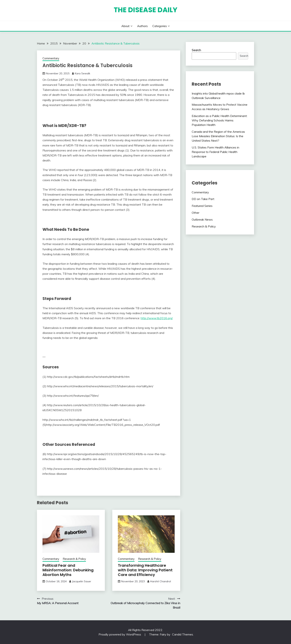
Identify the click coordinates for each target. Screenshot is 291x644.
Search (196, 50)
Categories (160, 26)
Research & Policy (74, 559)
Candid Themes (183, 634)
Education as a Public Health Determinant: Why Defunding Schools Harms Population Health (220, 120)
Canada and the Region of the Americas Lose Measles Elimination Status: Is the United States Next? (218, 136)
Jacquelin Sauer (82, 581)
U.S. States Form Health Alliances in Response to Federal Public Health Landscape (215, 152)
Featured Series (202, 206)
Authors (142, 26)
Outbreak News (202, 219)
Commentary (51, 58)
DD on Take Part (203, 199)
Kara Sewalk (82, 73)
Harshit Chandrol (161, 581)
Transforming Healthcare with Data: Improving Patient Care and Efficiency (145, 570)
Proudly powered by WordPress (120, 634)
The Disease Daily (146, 10)
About (125, 26)
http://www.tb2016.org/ (157, 318)
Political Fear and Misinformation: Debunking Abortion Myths (68, 570)
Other (196, 213)
